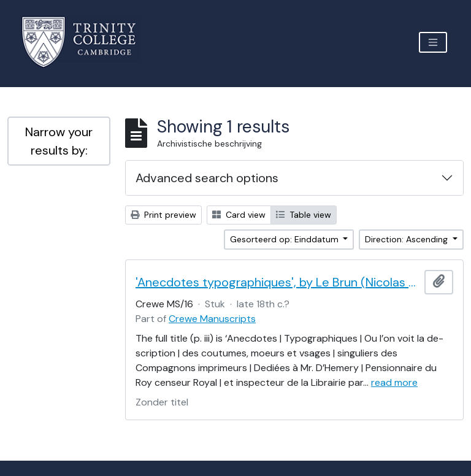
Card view (239, 215)
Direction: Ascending (408, 239)
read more (394, 382)
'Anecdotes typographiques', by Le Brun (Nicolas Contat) (278, 282)
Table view (304, 215)
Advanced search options (207, 178)
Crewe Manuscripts (212, 319)
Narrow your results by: (59, 141)
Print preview (163, 215)
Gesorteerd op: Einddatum (285, 239)
